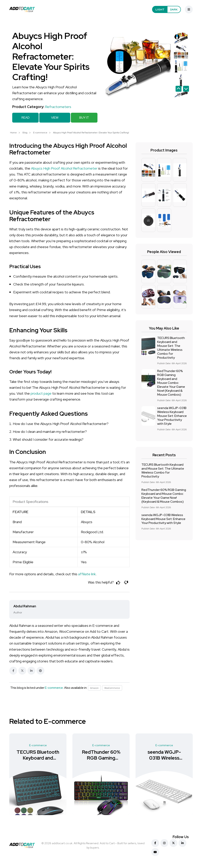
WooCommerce (114, 689)
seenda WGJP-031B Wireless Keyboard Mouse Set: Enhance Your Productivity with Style (172, 415)
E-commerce (40, 132)
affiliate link (87, 574)
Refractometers (58, 107)
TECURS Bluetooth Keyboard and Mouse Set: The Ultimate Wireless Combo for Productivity (171, 347)
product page (41, 393)
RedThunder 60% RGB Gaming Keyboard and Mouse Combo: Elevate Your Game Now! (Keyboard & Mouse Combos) (171, 382)
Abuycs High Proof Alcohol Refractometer (64, 168)
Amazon (95, 689)
